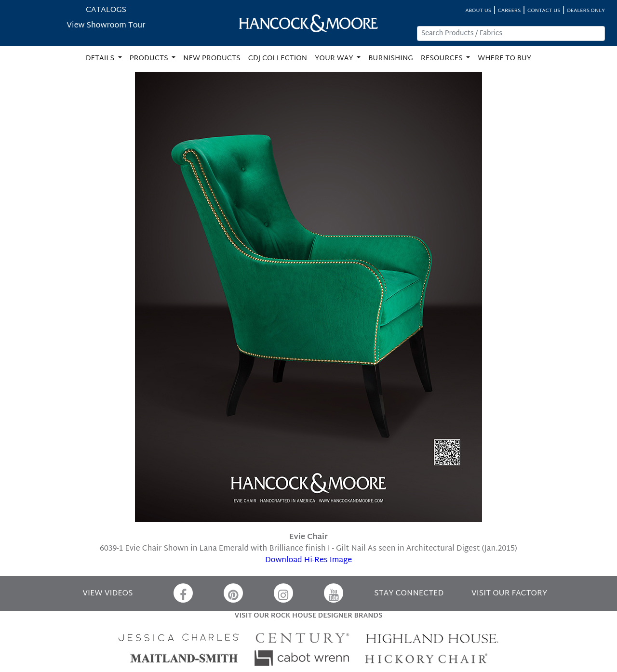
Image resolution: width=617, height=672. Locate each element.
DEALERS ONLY (586, 11)
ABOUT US (478, 11)
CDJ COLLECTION (278, 59)
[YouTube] (334, 593)
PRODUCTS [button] (150, 59)
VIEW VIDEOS (107, 594)
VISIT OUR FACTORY (509, 594)
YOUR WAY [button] (335, 59)
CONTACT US (544, 11)
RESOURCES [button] (443, 59)
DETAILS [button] (101, 59)
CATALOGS (106, 10)
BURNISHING (391, 59)
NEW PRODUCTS (212, 59)
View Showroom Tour (106, 26)
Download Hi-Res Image (308, 560)
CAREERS (510, 11)
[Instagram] (283, 593)
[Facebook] (183, 593)
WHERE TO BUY (504, 59)
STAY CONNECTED (409, 594)
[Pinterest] (233, 593)
